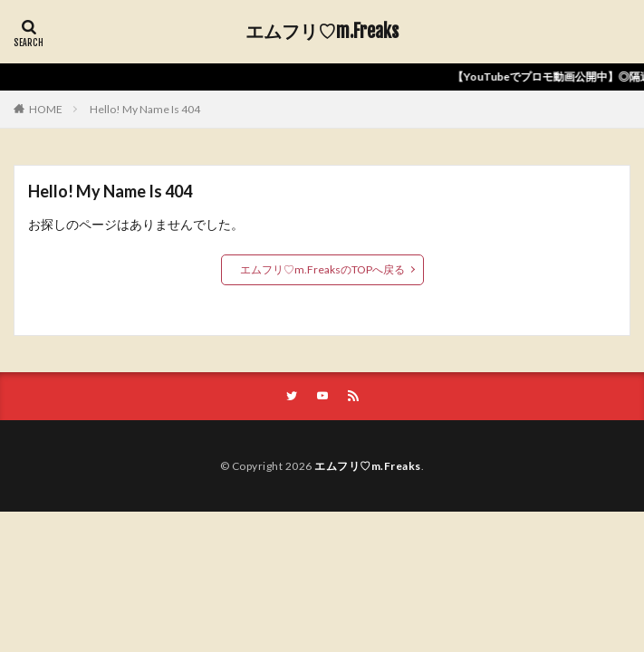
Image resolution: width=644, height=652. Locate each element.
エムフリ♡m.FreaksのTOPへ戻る (322, 269)
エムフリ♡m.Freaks (322, 32)
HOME (46, 109)
